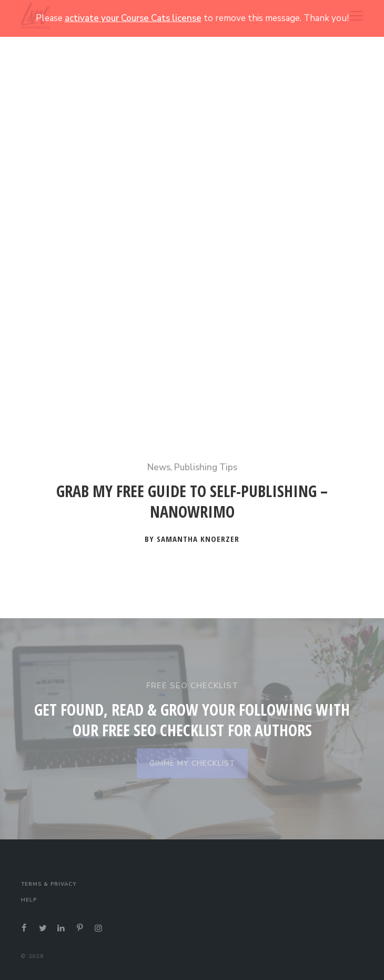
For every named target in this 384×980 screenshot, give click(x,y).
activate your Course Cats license (133, 18)
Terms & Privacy (49, 884)
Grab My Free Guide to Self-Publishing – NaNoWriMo (192, 502)
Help (29, 900)
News (159, 467)
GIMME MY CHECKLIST (192, 763)
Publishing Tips (206, 467)
